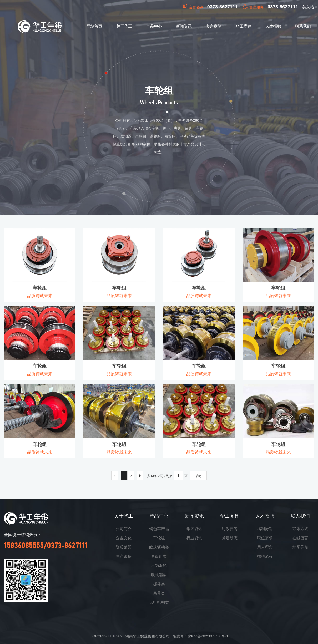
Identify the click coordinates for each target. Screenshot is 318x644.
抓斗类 (159, 584)
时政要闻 (230, 529)
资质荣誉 (124, 547)
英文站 (308, 7)
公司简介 (124, 529)
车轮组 (159, 538)
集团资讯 (194, 529)
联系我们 (300, 516)
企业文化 (124, 538)
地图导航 (300, 547)
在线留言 (300, 538)
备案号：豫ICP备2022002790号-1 (201, 636)
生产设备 (124, 556)
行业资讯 (194, 538)
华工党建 (230, 516)
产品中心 (159, 516)
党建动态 (230, 538)
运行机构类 (159, 602)
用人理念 (265, 547)
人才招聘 (265, 516)
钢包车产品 (159, 529)
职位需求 (265, 538)
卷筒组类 (159, 556)
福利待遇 (265, 529)
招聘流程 (265, 556)
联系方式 (300, 529)
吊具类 (159, 593)
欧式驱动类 (159, 547)
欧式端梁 (159, 575)
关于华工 (124, 516)
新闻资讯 (194, 516)
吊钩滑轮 (159, 566)
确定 (199, 476)
